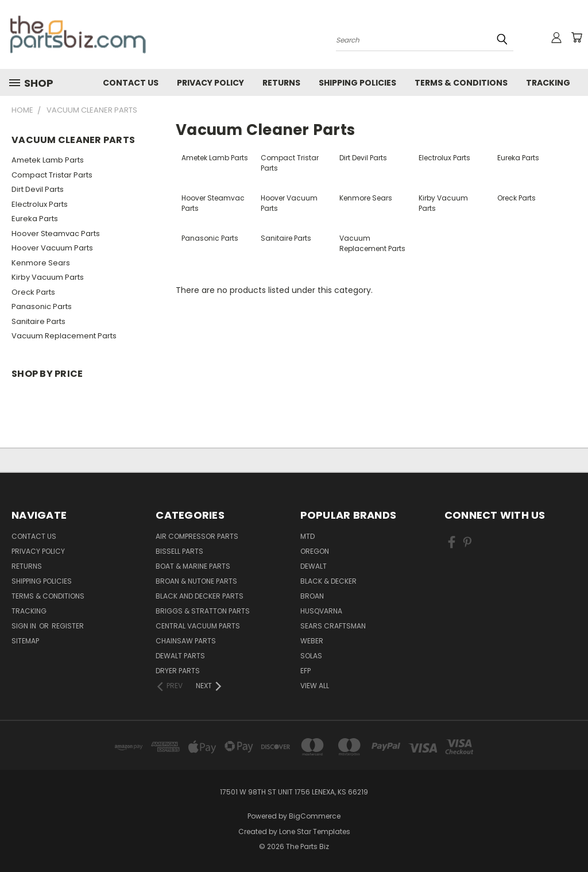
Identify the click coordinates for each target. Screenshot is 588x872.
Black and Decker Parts (200, 596)
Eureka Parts (35, 219)
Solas (311, 656)
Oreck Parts (33, 292)
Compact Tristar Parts (52, 175)
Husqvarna (321, 611)
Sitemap (25, 641)
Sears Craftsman (333, 626)
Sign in (25, 626)
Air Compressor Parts (197, 536)
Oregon (315, 551)
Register (68, 626)
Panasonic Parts (42, 306)
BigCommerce (315, 816)
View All (315, 686)
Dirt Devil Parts (38, 189)
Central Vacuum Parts (198, 626)
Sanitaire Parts (38, 321)
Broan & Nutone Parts (196, 581)
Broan (312, 596)
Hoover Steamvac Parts (56, 234)
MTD (307, 536)
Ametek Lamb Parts (48, 160)
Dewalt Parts (180, 656)
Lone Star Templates (315, 832)
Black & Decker (328, 581)
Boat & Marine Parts (193, 566)
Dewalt (314, 566)
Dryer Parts (178, 671)
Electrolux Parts (40, 204)
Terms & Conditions (461, 83)
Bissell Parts (179, 551)
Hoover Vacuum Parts (52, 248)
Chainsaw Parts (186, 641)
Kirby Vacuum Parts (48, 277)
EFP (305, 671)
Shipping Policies (357, 83)
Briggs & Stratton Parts (203, 611)
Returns (281, 83)
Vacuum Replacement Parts (64, 336)
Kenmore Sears (41, 263)
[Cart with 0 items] (577, 37)
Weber (312, 641)
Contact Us (131, 83)
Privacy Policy (210, 83)
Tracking (548, 83)
